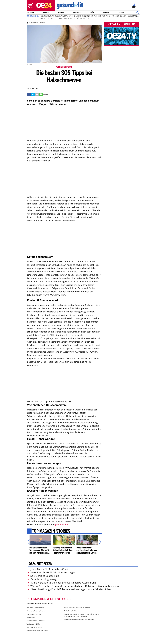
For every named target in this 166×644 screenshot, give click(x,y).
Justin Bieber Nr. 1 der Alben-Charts (49, 569)
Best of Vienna (56, 18)
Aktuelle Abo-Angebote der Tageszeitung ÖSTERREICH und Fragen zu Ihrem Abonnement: (82, 615)
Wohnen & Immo (75, 16)
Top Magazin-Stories (51, 531)
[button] (30, 5)
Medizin (106, 13)
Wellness (77, 13)
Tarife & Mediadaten (71, 611)
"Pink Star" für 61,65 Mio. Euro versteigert (52, 572)
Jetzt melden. (62, 524)
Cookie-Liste (31, 617)
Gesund (31, 13)
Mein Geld (115, 16)
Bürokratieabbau (61, 16)
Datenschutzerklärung (34, 614)
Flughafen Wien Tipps (102, 16)
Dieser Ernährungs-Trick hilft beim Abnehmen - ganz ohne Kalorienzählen (70, 589)
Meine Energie (87, 16)
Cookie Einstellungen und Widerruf (38, 631)
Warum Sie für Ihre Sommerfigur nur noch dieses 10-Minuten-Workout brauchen (74, 586)
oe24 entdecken (40, 564)
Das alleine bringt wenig (42, 579)
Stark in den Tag (69, 18)
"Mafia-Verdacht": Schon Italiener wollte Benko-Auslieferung (62, 583)
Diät (92, 13)
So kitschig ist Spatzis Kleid (44, 576)
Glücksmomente (47, 16)
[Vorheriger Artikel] (30, 542)
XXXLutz (123, 16)
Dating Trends (133, 16)
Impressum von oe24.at (34, 627)
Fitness (61, 13)
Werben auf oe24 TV (33, 624)
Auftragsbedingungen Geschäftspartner (40, 603)
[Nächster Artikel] (98, 542)
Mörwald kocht (83, 18)
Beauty (46, 13)
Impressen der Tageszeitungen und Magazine (79, 620)
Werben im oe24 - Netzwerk (36, 621)
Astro (121, 13)
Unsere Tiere (45, 18)
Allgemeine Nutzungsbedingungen (38, 611)
